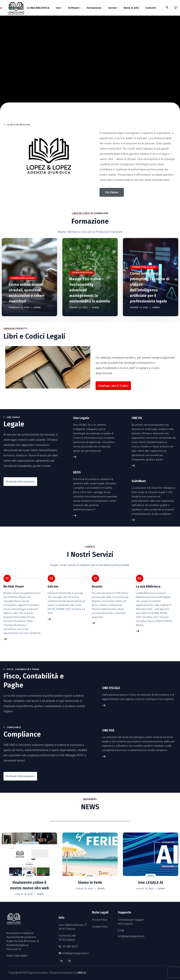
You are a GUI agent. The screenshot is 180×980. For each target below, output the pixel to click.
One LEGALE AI (150, 882)
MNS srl (82, 973)
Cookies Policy (100, 927)
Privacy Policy (100, 920)
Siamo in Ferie (90, 882)
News (30, 876)
